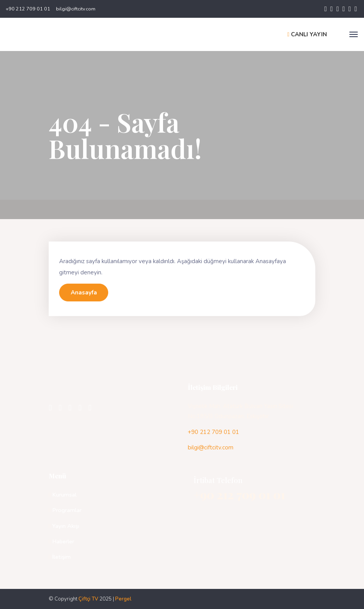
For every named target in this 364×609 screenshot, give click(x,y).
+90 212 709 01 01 (28, 9)
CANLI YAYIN (307, 34)
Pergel (123, 599)
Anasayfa (84, 293)
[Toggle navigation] (354, 34)
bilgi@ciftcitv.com (76, 9)
